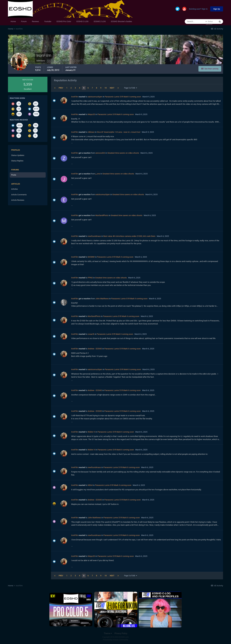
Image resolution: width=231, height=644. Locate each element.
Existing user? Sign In (198, 9)
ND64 (90, 485)
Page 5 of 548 (131, 88)
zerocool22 (100, 153)
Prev (61, 88)
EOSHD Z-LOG (100, 21)
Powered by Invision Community (116, 640)
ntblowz (91, 132)
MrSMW (91, 257)
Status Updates (209, 23)
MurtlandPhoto (102, 215)
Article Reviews (18, 200)
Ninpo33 (91, 114)
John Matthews (102, 299)
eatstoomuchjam (95, 97)
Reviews (36, 21)
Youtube (48, 21)
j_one (98, 174)
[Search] (195, 22)
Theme (108, 633)
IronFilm (75, 97)
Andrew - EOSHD (95, 349)
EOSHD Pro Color (64, 21)
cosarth (91, 334)
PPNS (90, 278)
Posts (14, 175)
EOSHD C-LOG (82, 21)
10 (106, 88)
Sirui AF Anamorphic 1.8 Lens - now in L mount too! (119, 132)
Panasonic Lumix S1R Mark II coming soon (123, 97)
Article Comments (19, 195)
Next (112, 88)
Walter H (91, 432)
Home (13, 21)
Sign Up (217, 9)
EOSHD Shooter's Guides (121, 21)
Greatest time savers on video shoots (123, 153)
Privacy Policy (121, 633)
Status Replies (17, 161)
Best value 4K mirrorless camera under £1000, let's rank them (129, 236)
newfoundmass (94, 236)
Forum (24, 21)
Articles (14, 189)
